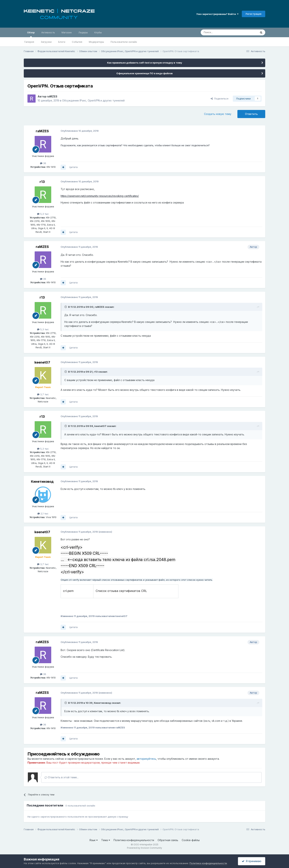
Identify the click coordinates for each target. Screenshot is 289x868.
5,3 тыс (43, 214)
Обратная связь (168, 840)
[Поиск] (220, 32)
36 (43, 163)
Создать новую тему (218, 114)
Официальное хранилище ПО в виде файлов (144, 73)
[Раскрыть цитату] (66, 307)
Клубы (98, 32)
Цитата (73, 167)
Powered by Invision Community (144, 848)
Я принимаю (252, 861)
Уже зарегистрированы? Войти (217, 14)
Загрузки (46, 42)
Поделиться (220, 99)
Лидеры (83, 32)
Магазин (67, 32)
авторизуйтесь (146, 759)
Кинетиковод (42, 482)
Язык (94, 840)
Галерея (29, 42)
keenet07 (42, 362)
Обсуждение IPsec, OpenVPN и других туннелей (93, 100)
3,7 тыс (43, 394)
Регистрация (254, 14)
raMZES (52, 96)
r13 (42, 182)
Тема (106, 840)
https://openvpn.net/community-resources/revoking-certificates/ (100, 196)
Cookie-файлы (191, 840)
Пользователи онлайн (124, 42)
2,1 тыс (43, 513)
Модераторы (96, 42)
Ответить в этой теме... (62, 777)
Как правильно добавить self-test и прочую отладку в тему (145, 63)
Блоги (62, 42)
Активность (48, 32)
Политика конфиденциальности (134, 840)
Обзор (31, 34)
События (77, 42)
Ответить (251, 114)
